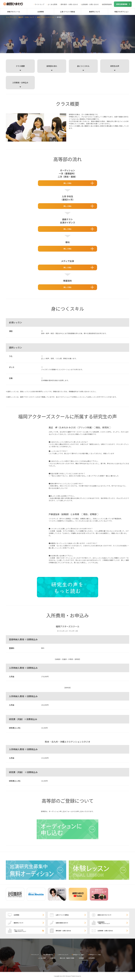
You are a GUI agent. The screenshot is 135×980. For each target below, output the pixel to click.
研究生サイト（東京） (79, 955)
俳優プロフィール (14, 12)
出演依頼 (53, 958)
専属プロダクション (121, 12)
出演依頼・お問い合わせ (90, 4)
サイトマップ (40, 4)
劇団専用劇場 (107, 4)
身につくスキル (83, 66)
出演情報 (41, 12)
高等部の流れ (52, 66)
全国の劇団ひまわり (62, 923)
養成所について (95, 12)
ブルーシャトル (30, 931)
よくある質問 (52, 4)
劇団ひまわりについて (104, 915)
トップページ (11, 17)
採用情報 (81, 958)
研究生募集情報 (122, 4)
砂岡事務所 (113, 923)
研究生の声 (115, 66)
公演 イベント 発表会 (68, 12)
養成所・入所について (26, 17)
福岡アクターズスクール (45, 17)
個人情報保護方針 (48, 955)
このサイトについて (63, 955)
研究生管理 (92, 958)
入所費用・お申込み (20, 83)
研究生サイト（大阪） (96, 955)
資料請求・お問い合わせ (69, 4)
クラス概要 (20, 66)
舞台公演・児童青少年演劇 (67, 958)
